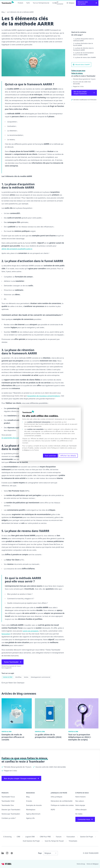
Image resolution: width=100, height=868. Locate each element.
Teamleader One (8, 805)
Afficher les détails (68, 456)
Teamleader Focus (8, 797)
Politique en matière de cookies (62, 805)
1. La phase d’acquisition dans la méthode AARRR (83, 40)
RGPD (53, 810)
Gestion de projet (86, 837)
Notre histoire (80, 797)
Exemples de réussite (34, 805)
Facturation (71, 837)
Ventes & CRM (8, 677)
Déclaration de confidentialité (62, 801)
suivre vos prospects (31, 631)
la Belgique (26, 450)
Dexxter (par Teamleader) (11, 810)
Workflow (18, 677)
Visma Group (81, 864)
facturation (6, 634)
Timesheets (73, 841)
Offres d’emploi (81, 810)
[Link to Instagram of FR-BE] (7, 853)
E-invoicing (7, 837)
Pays (40, 853)
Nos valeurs (80, 801)
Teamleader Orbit (8, 801)
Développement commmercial (41, 677)
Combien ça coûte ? (9, 818)
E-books (29, 801)
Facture (59, 837)
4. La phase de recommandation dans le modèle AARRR (83, 54)
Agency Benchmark (33, 814)
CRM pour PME (45, 837)
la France (35, 450)
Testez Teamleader (13, 662)
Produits (20, 3)
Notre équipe (80, 805)
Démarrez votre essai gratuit (87, 3)
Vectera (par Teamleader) (11, 814)
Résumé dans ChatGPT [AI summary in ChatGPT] (81, 65)
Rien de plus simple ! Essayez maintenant (84, 93)
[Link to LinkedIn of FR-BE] (3, 853)
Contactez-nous (85, 819)
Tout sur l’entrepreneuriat (41, 3)
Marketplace (31, 810)
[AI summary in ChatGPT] (12, 853)
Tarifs (28, 3)
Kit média (79, 814)
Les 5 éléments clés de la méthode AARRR (20, 12)
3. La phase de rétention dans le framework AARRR (83, 49)
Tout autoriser (50, 456)
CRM (18, 837)
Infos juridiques (56, 797)
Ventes (26, 677)
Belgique (71, 3)
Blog (3, 12)
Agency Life (30, 818)
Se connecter (59, 3)
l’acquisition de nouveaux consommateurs (43, 396)
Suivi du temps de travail (54, 841)
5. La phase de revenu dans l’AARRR (84, 57)
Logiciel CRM (30, 837)
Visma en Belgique (93, 864)
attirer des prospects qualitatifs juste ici (17, 249)
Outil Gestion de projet (31, 841)
